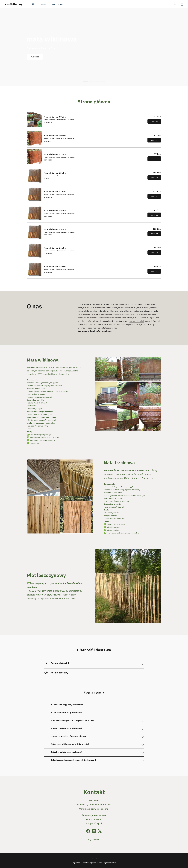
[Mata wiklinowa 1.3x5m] (94, 176)
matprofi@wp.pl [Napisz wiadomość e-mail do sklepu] (94, 823)
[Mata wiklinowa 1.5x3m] (94, 213)
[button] (16, 4)
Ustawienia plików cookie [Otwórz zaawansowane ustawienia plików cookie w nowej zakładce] (92, 863)
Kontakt (62, 4)
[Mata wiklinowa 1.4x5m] (94, 194)
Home (44, 4)
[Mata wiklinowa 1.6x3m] (94, 250)
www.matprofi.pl (137, 321)
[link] (94, 839)
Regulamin (76, 863)
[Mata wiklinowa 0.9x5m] (94, 119)
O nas (52, 4)
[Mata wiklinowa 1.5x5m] (94, 232)
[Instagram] (94, 831)
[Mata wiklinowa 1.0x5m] (94, 138)
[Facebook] (88, 831)
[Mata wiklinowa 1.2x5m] (94, 157)
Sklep (34, 4)
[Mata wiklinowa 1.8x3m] (94, 269)
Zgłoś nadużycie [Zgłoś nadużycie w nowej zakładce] (110, 863)
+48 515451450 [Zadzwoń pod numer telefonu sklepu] (94, 819)
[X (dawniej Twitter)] (100, 831)
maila (114, 324)
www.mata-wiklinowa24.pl (125, 314)
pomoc (91, 324)
